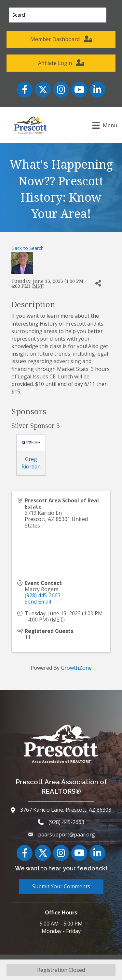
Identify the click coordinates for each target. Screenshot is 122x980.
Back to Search (27, 248)
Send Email (38, 602)
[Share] (98, 284)
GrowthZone (76, 668)
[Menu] (105, 125)
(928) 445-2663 (43, 595)
